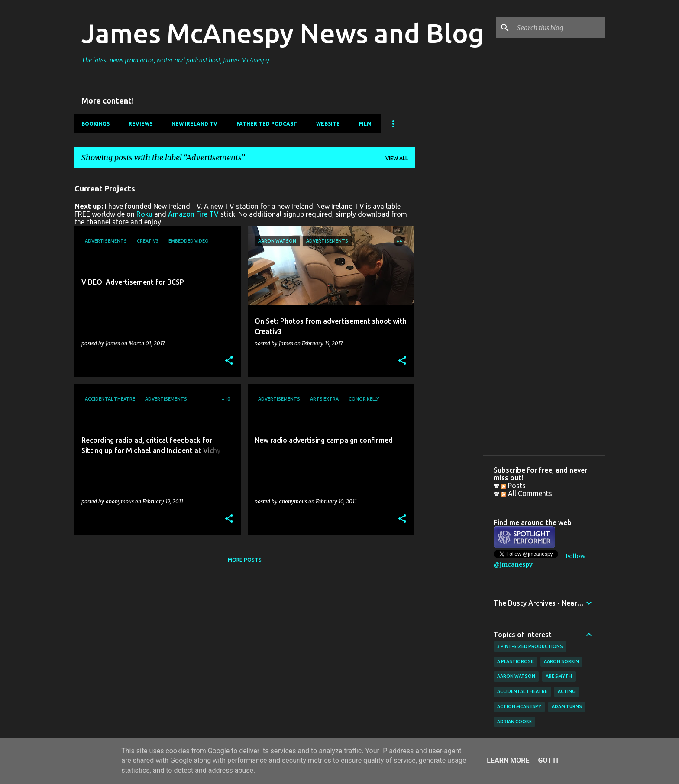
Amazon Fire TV (193, 214)
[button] (229, 361)
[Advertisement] (449, 305)
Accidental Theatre (522, 691)
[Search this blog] (559, 28)
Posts (513, 486)
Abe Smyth (559, 676)
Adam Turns (567, 706)
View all (397, 158)
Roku (144, 214)
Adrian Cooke (514, 722)
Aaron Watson (516, 676)
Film (365, 124)
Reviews (141, 124)
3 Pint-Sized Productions (530, 646)
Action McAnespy (519, 706)
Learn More (508, 760)
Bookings (95, 124)
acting (567, 691)
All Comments (527, 493)
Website (328, 124)
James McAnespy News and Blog (283, 33)
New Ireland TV (194, 124)
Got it (548, 760)
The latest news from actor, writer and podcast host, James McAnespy (175, 60)
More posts (245, 560)
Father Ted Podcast (267, 124)
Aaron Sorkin (561, 661)
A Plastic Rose (515, 661)
